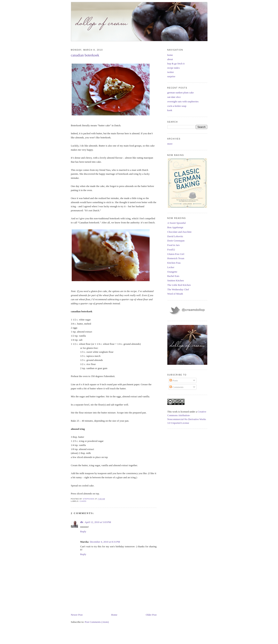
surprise (171, 76)
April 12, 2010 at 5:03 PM (98, 522)
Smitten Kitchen (176, 280)
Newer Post (77, 615)
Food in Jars (174, 245)
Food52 (171, 250)
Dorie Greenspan (176, 241)
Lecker (171, 267)
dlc (82, 522)
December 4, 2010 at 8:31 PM (105, 542)
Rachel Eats (173, 276)
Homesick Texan (176, 258)
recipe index (174, 68)
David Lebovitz (175, 236)
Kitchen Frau (174, 263)
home (170, 55)
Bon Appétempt (175, 227)
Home (114, 615)
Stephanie (89, 499)
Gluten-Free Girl (176, 254)
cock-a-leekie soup (177, 106)
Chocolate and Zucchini (179, 232)
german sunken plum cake (181, 93)
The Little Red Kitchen (179, 285)
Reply (83, 531)
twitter (171, 72)
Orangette (172, 272)
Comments (177, 387)
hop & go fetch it (176, 64)
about (170, 59)
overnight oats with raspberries (183, 101)
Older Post (151, 615)
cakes (83, 501)
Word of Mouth (175, 294)
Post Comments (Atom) (97, 622)
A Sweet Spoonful (177, 223)
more (170, 144)
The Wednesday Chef (178, 289)
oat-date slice (174, 97)
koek (170, 110)
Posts (174, 380)
